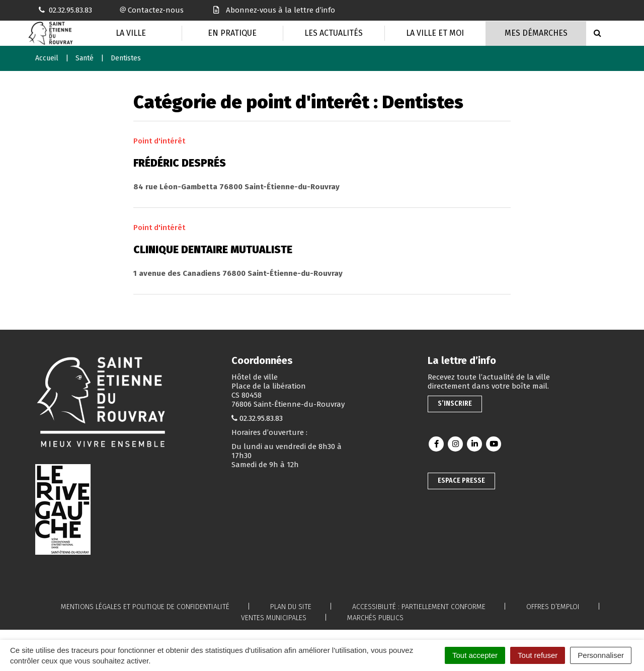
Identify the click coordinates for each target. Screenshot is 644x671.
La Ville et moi (435, 33)
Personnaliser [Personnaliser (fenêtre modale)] (601, 655)
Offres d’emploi (553, 607)
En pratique (232, 33)
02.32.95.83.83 (261, 418)
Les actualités (334, 33)
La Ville (131, 33)
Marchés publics (375, 618)
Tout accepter (475, 655)
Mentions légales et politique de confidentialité (145, 607)
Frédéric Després (180, 163)
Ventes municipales (274, 618)
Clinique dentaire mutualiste (213, 250)
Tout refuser (538, 655)
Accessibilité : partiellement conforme (419, 607)
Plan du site (291, 607)
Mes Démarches (536, 33)
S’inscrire (455, 403)
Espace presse (461, 480)
